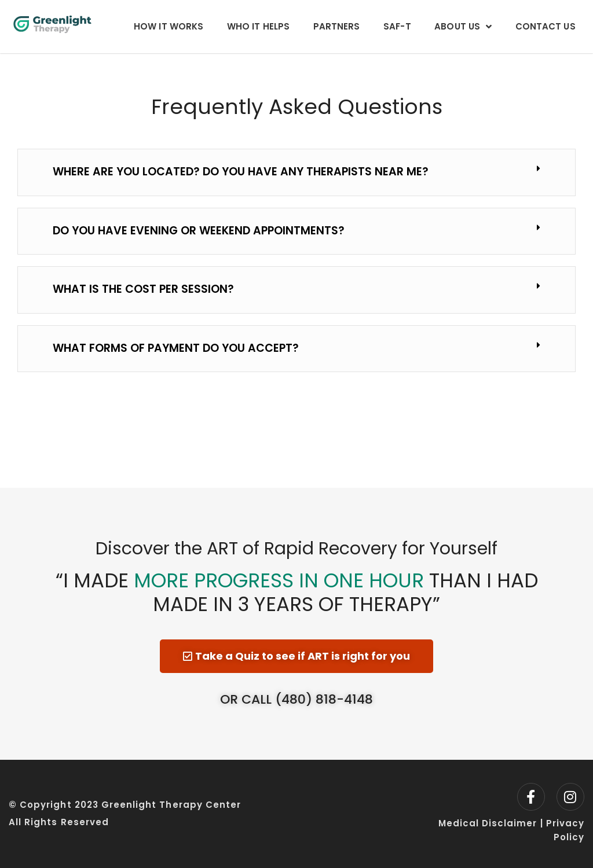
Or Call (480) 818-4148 (296, 699)
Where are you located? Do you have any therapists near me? (241, 172)
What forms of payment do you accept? (176, 348)
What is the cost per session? (143, 289)
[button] (296, 172)
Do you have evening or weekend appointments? (199, 231)
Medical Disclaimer (488, 823)
